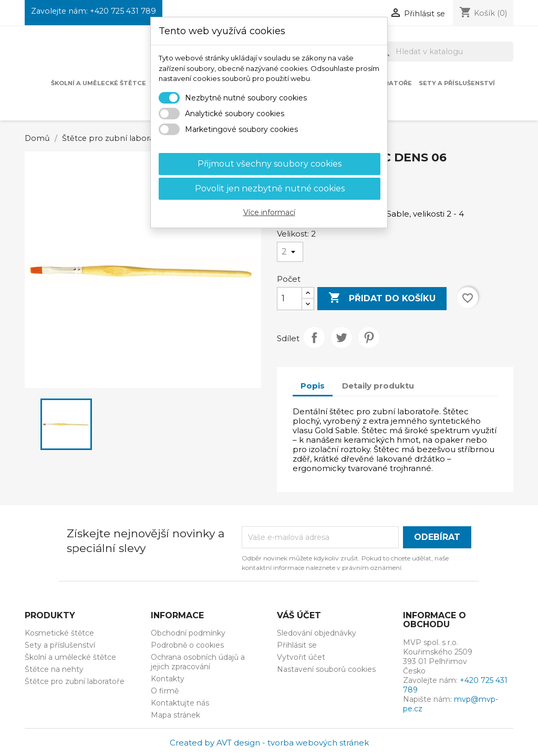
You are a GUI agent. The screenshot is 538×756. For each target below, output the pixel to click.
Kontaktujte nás (180, 703)
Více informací (269, 212)
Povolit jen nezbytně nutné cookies (270, 188)
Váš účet (299, 615)
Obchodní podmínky (188, 633)
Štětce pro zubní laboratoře (75, 681)
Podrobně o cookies (187, 645)
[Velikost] (290, 252)
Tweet (342, 338)
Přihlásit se (297, 645)
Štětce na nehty (54, 669)
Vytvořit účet (301, 657)
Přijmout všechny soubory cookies (270, 164)
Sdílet (314, 338)
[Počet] (289, 299)
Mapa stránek (175, 715)
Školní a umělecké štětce (99, 83)
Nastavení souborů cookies (326, 669)
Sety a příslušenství (457, 83)
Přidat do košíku (382, 298)
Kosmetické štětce (59, 633)
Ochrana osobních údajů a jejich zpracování (198, 662)
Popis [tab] (313, 386)
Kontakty (168, 679)
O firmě (165, 691)
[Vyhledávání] (444, 52)
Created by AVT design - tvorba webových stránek (269, 743)
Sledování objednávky (317, 633)
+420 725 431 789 (123, 11)
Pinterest (369, 338)
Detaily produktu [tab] (378, 386)
